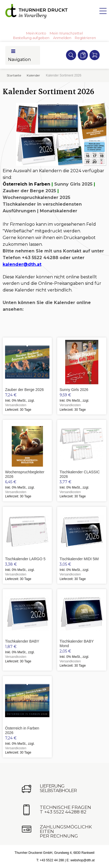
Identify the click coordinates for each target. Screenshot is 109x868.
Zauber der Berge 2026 (24, 390)
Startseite (14, 75)
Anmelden (62, 38)
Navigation (19, 59)
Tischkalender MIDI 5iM (79, 559)
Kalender (33, 75)
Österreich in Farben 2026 (22, 730)
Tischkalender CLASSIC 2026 (80, 474)
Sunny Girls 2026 (74, 390)
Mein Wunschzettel (66, 33)
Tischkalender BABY (22, 641)
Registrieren (85, 38)
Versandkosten (16, 405)
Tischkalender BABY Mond (77, 644)
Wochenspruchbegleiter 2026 (25, 474)
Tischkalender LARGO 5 (25, 559)
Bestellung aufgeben (31, 38)
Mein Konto (36, 33)
